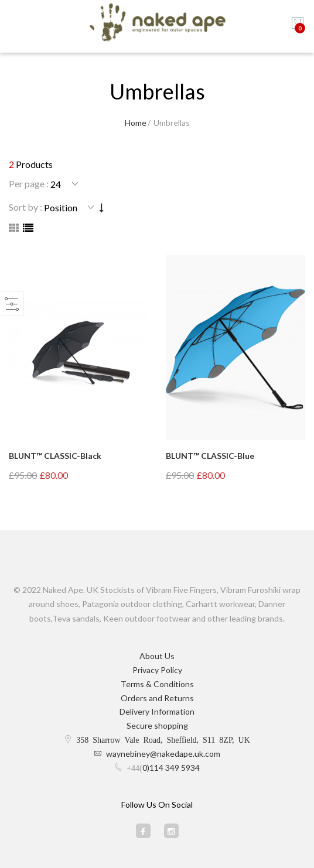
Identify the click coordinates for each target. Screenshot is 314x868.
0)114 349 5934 (171, 768)
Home (136, 123)
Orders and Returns (157, 698)
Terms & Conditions (157, 684)
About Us (157, 656)
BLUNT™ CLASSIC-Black (55, 456)
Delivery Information (157, 711)
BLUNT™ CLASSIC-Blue (210, 456)
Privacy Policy (157, 670)
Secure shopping (157, 725)
